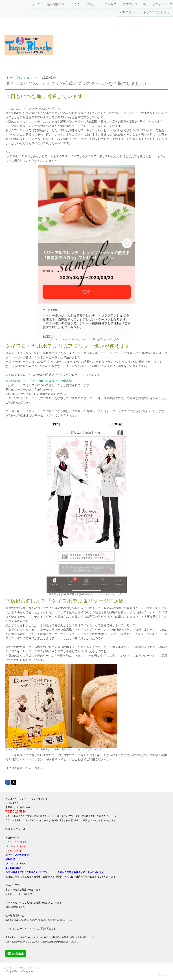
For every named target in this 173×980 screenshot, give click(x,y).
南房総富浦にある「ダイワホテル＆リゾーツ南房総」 (40, 381)
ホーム (28, 4)
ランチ (69, 4)
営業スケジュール (126, 4)
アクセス (103, 4)
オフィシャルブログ (157, 4)
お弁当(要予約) (48, 4)
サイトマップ (37, 968)
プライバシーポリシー (16, 968)
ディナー (85, 4)
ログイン (164, 975)
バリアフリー (121, 12)
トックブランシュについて (153, 12)
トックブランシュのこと (23, 78)
